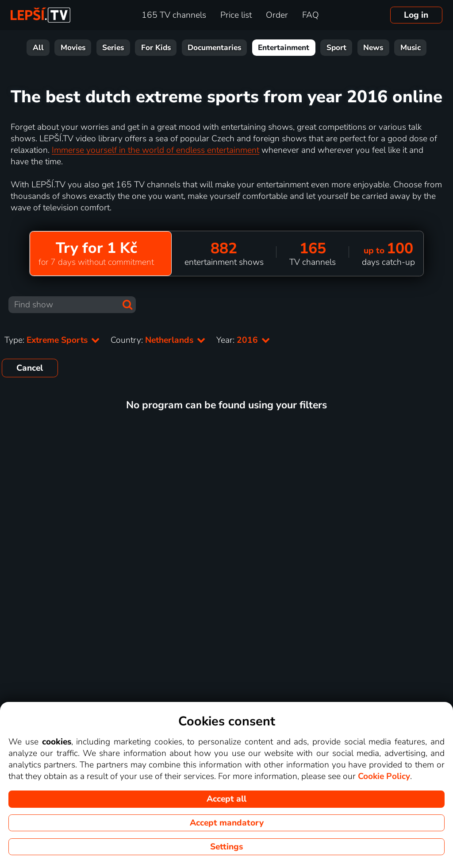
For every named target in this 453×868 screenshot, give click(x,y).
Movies (73, 48)
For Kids (156, 48)
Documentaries (214, 48)
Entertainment (284, 48)
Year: (243, 340)
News (373, 48)
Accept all (226, 799)
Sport (336, 48)
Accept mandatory (227, 823)
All (38, 48)
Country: (158, 340)
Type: (52, 340)
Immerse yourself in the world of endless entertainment (155, 150)
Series (113, 48)
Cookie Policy (384, 776)
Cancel (30, 368)
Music (411, 48)
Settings (226, 847)
